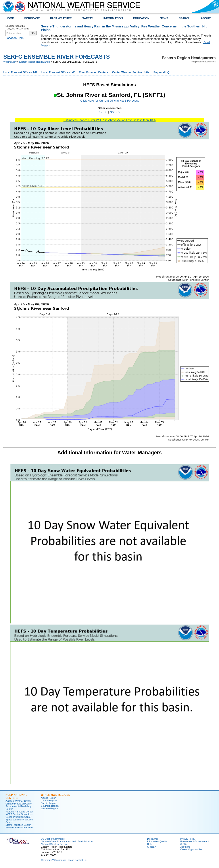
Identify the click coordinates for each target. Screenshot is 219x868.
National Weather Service (54, 844)
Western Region (49, 808)
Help (150, 844)
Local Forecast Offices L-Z (58, 72)
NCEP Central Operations (19, 814)
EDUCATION (141, 18)
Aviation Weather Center (18, 801)
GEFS (103, 112)
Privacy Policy (188, 839)
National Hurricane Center (19, 812)
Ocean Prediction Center (18, 817)
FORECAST (32, 18)
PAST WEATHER (61, 18)
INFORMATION (113, 18)
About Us (185, 847)
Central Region (49, 800)
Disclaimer (153, 839)
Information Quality (157, 841)
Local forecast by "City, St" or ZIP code (17, 27)
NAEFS (115, 112)
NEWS (164, 18)
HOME (10, 18)
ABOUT (206, 18)
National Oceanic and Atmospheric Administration (67, 841)
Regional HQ (161, 72)
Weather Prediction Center (19, 827)
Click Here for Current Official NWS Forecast (109, 101)
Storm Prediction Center (18, 825)
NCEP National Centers (16, 797)
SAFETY (87, 18)
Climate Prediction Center (19, 804)
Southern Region (50, 806)
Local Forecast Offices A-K (20, 72)
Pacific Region (48, 803)
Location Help (15, 38)
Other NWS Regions (56, 795)
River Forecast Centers (93, 72)
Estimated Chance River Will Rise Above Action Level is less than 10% (109, 120)
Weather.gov (10, 62)
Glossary (152, 847)
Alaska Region (49, 798)
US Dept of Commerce (53, 839)
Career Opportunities (191, 849)
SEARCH (184, 18)
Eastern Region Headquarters (35, 62)
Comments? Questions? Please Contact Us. (64, 860)
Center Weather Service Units (131, 72)
